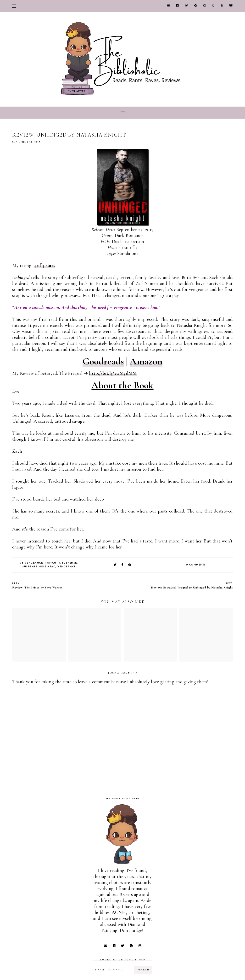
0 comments (196, 565)
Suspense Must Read (39, 567)
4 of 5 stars (45, 265)
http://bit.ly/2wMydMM (113, 373)
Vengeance (67, 567)
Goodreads (103, 361)
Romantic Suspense (61, 563)
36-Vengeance (31, 563)
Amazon (146, 361)
